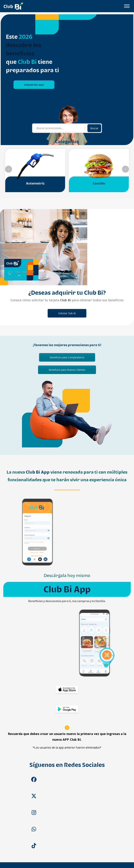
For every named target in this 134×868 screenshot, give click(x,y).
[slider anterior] (9, 169)
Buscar (94, 128)
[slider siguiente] (125, 169)
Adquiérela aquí (34, 85)
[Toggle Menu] (127, 6)
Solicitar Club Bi (67, 313)
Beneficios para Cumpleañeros (67, 357)
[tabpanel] (67, 80)
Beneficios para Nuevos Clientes (67, 370)
